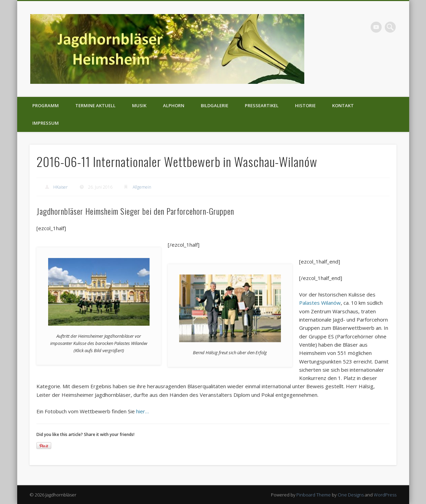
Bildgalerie (215, 105)
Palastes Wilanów (320, 303)
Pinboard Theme (314, 495)
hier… (143, 411)
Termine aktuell (95, 105)
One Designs (351, 495)
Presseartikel (262, 105)
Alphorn (174, 105)
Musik (139, 105)
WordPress (385, 495)
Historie (305, 105)
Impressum (46, 123)
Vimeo (376, 27)
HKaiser (61, 187)
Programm (46, 105)
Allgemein (142, 187)
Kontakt (343, 105)
